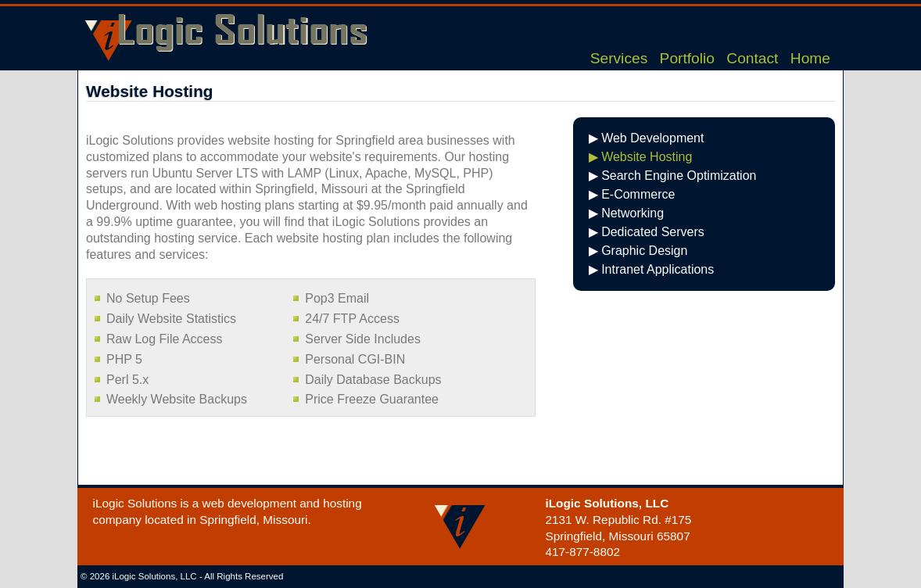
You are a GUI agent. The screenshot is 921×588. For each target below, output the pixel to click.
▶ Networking (626, 213)
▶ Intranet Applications (652, 269)
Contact (752, 58)
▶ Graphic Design (638, 251)
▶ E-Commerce (632, 194)
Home (810, 58)
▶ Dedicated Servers (647, 232)
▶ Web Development (647, 138)
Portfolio (687, 58)
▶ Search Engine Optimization (673, 176)
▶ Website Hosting (641, 157)
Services (619, 58)
